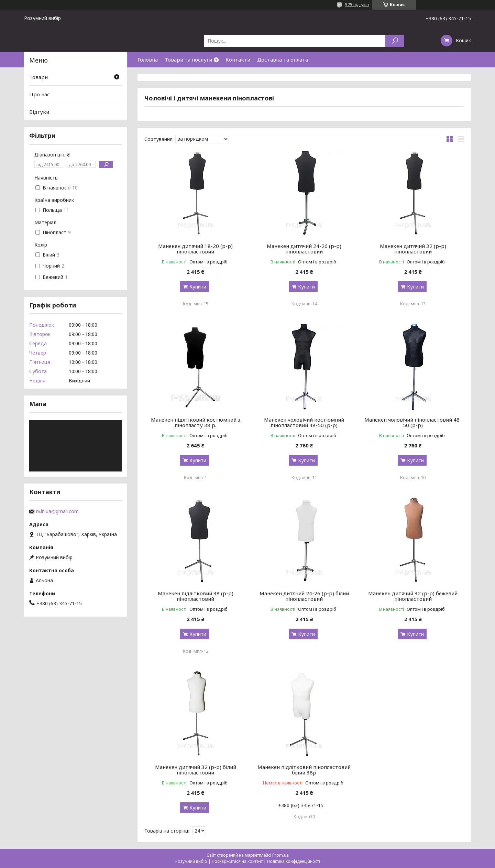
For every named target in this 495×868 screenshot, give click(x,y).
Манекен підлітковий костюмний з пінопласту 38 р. (196, 422)
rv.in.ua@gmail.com (57, 511)
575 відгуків (357, 5)
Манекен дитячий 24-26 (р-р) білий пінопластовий (304, 596)
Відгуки (39, 112)
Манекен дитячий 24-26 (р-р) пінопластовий (304, 249)
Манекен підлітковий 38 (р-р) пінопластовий (196, 596)
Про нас (40, 94)
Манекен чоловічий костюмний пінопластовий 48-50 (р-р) (304, 422)
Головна (148, 59)
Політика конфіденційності (294, 861)
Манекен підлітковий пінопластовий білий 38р (304, 770)
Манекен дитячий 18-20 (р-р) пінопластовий (195, 249)
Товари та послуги (188, 59)
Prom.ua (280, 855)
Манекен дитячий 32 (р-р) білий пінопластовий (196, 770)
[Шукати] (395, 41)
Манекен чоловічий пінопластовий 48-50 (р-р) (413, 422)
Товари (38, 77)
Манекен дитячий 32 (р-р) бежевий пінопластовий (413, 596)
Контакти (238, 59)
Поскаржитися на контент (237, 861)
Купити (198, 287)
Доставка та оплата (283, 59)
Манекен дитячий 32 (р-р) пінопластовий (413, 249)
